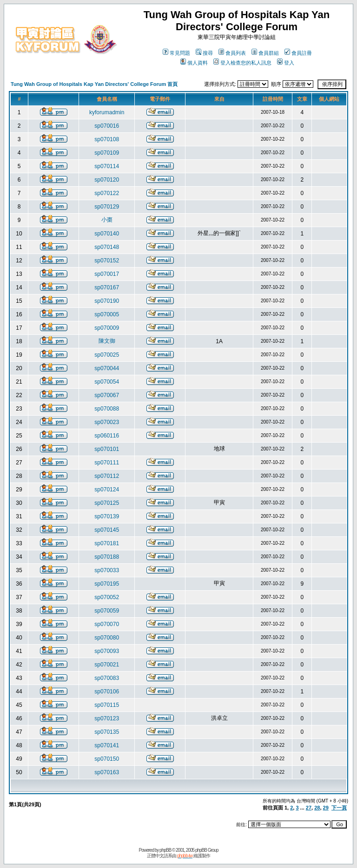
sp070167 (107, 287)
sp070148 (107, 247)
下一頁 (339, 808)
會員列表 (232, 53)
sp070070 (107, 624)
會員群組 (265, 53)
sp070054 (107, 382)
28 (317, 808)
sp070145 (107, 530)
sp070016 (107, 126)
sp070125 (107, 503)
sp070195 (107, 584)
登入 (286, 63)
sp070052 (107, 597)
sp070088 (107, 409)
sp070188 (107, 557)
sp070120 (107, 180)
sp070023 (107, 422)
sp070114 (107, 166)
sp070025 (107, 355)
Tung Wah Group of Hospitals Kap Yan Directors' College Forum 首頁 (94, 84)
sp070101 (107, 449)
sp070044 (107, 368)
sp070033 (107, 570)
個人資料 (194, 63)
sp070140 (107, 234)
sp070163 (107, 772)
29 (326, 808)
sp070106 (107, 692)
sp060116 (107, 436)
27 (309, 808)
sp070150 (107, 759)
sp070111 (107, 463)
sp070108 (107, 139)
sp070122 (107, 193)
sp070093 (107, 651)
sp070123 (107, 718)
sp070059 (107, 611)
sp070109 (107, 153)
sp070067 (107, 395)
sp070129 (107, 207)
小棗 (107, 220)
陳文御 (107, 341)
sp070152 (107, 261)
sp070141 (107, 745)
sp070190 (107, 301)
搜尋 (204, 53)
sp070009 (107, 328)
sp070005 (107, 314)
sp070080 (107, 638)
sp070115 (107, 705)
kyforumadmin (107, 112)
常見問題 (176, 53)
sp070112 (107, 476)
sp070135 (107, 732)
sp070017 (107, 274)
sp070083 (107, 678)
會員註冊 (298, 53)
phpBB (165, 850)
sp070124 (107, 489)
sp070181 (107, 543)
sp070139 (107, 516)
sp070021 (107, 665)
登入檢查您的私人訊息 (242, 63)
